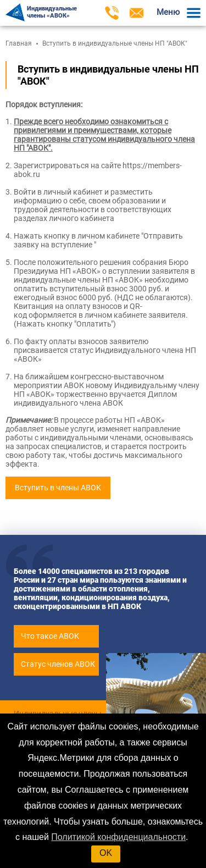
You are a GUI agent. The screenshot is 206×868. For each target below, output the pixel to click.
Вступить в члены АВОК (58, 488)
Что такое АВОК (50, 636)
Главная (19, 43)
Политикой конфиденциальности (118, 837)
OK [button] (106, 853)
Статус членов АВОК (58, 664)
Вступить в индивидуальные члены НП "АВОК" (115, 43)
